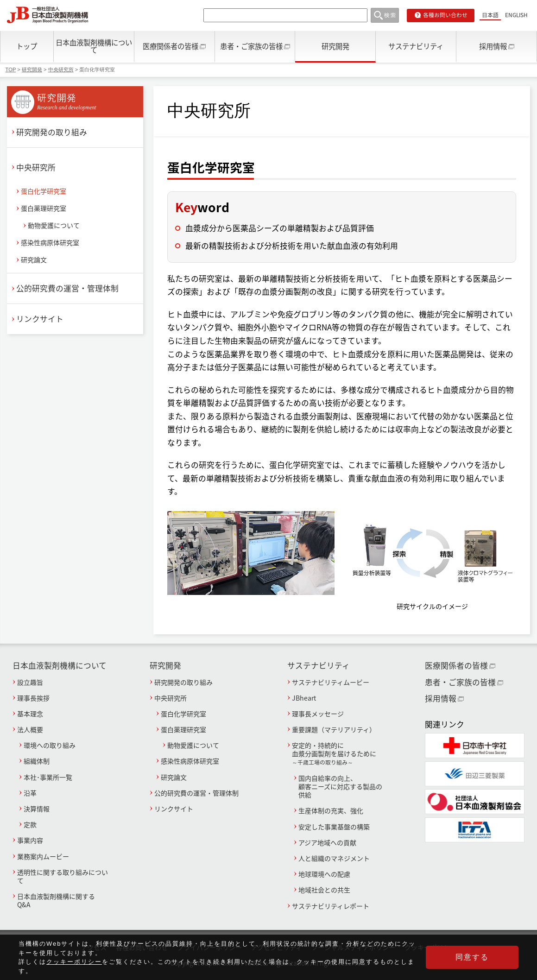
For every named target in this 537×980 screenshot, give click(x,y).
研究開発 (335, 46)
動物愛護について (54, 225)
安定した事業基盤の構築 (334, 827)
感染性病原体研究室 (50, 242)
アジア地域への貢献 (327, 842)
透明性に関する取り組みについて (63, 876)
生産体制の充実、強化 (331, 810)
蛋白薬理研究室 (44, 208)
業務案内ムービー (43, 856)
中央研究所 (61, 70)
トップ (27, 46)
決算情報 (37, 809)
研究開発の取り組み (52, 132)
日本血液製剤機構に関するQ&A (56, 900)
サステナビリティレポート (331, 906)
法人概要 (30, 729)
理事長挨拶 (33, 698)
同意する (472, 958)
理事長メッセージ (318, 714)
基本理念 (30, 714)
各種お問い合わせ (445, 15)
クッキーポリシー (74, 962)
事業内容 (30, 840)
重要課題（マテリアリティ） (334, 729)
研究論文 (34, 259)
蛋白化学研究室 (44, 191)
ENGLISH (516, 15)
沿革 (30, 793)
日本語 (490, 15)
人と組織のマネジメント (334, 858)
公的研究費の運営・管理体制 (67, 288)
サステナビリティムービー (331, 682)
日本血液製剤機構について (94, 46)
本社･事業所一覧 (48, 777)
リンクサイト (40, 319)
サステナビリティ (416, 46)
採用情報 (493, 46)
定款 (30, 824)
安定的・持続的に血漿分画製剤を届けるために (338, 753)
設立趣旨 (30, 682)
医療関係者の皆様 (171, 46)
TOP (11, 70)
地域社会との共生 (324, 890)
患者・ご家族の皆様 (251, 46)
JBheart (304, 698)
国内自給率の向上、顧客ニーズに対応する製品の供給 (340, 786)
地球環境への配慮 (324, 874)
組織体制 (37, 761)
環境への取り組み (50, 745)
